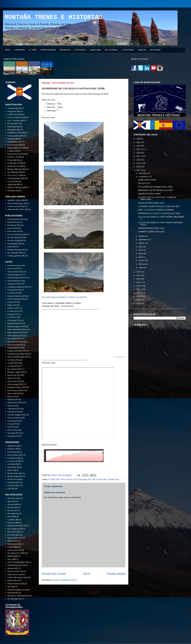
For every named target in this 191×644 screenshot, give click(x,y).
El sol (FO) (12, 317)
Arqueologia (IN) (14, 108)
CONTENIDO (20, 50)
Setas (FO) (12, 406)
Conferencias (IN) (15, 114)
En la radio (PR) (14, 231)
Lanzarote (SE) (13, 467)
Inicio (87, 574)
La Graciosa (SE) (14, 461)
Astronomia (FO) (14, 281)
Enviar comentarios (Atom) (65, 580)
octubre (142, 236)
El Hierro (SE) (13, 449)
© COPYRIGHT (128, 50)
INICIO (8, 50)
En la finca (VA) (14, 532)
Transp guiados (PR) (16, 256)
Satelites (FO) (13, 400)
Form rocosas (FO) (15, 345)
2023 (139, 149)
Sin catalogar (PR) (15, 253)
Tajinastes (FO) (14, 409)
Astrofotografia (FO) (16, 278)
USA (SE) (11, 489)
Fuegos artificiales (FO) (17, 351)
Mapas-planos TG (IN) (17, 148)
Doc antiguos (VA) (15, 529)
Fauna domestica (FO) (17, 329)
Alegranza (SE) (13, 446)
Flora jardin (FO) (14, 339)
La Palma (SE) (13, 464)
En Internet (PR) (14, 225)
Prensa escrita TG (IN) (16, 154)
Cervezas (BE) (13, 523)
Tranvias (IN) (13, 181)
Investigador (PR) (15, 244)
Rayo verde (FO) (14, 393)
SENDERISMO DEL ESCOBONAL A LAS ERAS (155, 190)
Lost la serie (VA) (14, 550)
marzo (141, 260)
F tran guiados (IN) (15, 136)
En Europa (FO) (14, 320)
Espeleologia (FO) (15, 323)
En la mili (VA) (13, 535)
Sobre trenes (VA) (15, 574)
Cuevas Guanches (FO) (17, 296)
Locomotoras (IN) (15, 145)
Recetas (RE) (12, 568)
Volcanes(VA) (13, 593)
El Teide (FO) (54, 479)
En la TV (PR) (12, 228)
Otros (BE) (12, 559)
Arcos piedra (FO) (15, 272)
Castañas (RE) (13, 520)
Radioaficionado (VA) (16, 565)
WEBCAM (142, 50)
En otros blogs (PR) (15, 240)
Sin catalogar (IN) (15, 172)
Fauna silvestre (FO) (16, 332)
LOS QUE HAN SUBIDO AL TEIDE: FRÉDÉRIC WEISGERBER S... (161, 218)
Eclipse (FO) (12, 305)
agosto (142, 243)
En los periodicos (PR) (17, 234)
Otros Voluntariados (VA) (18, 562)
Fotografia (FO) (85, 479)
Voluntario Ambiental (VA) (18, 596)
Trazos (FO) (12, 424)
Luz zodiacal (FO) (15, 369)
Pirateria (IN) (13, 151)
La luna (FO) (12, 363)
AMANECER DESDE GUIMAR (149, 194)
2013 (139, 282)
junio (141, 250)
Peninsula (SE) (13, 482)
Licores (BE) (12, 547)
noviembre (143, 177)
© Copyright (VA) (14, 599)
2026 (139, 139)
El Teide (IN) (12, 123)
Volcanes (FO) (13, 436)
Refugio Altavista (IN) (16, 169)
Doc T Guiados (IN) (15, 120)
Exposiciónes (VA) (15, 538)
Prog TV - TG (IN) (14, 157)
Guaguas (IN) (13, 139)
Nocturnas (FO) (14, 375)
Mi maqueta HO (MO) (16, 553)
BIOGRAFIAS (65, 50)
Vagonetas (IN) (14, 184)
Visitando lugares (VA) (17, 590)
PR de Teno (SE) (100, 479)
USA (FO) (11, 427)
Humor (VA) (12, 541)
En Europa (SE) (13, 452)
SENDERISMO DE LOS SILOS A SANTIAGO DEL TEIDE (159, 213)
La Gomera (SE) (14, 458)
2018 (139, 167)
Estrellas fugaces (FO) (16, 326)
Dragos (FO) (13, 302)
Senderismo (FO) (14, 403)
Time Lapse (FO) (14, 418)
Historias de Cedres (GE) (18, 209)
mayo (141, 253)
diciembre (143, 173)
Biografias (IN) (13, 111)
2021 (139, 156)
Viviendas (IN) (13, 191)
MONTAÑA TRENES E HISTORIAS (53, 17)
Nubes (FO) (12, 378)
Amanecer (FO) (14, 266)
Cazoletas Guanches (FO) (18, 287)
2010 (139, 293)
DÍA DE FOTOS (144, 183)
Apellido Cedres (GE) (16, 200)
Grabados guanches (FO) (18, 354)
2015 (139, 275)
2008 (139, 300)
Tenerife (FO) (13, 412)
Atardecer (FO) (14, 284)
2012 (139, 286)
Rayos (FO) (12, 397)
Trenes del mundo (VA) (17, 577)
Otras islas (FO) (14, 381)
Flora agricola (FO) (15, 336)
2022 (139, 153)
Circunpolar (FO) (14, 290)
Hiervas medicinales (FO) (18, 357)
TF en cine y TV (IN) (15, 175)
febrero (142, 264)
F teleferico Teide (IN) (16, 133)
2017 (139, 170)
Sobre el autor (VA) (15, 571)
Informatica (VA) (14, 544)
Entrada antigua (116, 574)
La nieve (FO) (13, 366)
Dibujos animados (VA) (17, 526)
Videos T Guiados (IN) (17, 187)
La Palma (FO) (13, 360)
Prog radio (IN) (14, 160)
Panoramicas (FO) (15, 390)
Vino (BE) (11, 587)
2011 (139, 289)
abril (141, 257)
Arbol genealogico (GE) (17, 203)
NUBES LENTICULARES (147, 180)
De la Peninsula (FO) (16, 299)
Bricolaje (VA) (13, 514)
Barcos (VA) (12, 510)
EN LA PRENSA (111, 50)
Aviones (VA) (13, 507)
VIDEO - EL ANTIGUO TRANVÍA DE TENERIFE (156, 210)
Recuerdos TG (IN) (15, 166)
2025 (139, 142)
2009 (139, 296)
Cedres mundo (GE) (16, 206)
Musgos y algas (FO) (16, 372)
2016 (139, 272)
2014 (139, 279)
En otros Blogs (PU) (16, 237)
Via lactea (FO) (13, 433)
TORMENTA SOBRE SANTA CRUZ (151, 232)
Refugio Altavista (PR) (16, 250)
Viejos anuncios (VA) (16, 584)
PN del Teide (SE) (14, 473)
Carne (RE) (12, 516)
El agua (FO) (12, 314)
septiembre (144, 240)
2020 (139, 160)
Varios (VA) (12, 580)
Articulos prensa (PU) (16, 219)
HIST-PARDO (155, 50)
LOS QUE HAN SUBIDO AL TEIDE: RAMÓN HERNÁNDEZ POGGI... (161, 224)
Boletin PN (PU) (14, 222)
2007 (139, 303)
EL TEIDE (33, 50)
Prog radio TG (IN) (15, 163)
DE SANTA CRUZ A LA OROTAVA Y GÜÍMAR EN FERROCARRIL (157, 198)
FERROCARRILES (48, 50)
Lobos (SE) (12, 470)
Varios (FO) (12, 430)
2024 (139, 146)
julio (140, 247)
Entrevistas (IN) (14, 127)
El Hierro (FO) (13, 308)
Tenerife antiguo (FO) (16, 415)
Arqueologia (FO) (15, 275)
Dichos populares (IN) (17, 117)
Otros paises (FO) (15, 384)
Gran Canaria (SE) (15, 455)
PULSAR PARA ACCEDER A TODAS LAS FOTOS (64, 297)
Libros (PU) (12, 247)
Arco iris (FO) (13, 269)
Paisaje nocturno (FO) (16, 387)
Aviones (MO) (13, 504)
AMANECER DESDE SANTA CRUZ (151, 203)
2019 (139, 163)
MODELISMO (96, 50)
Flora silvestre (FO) (69, 479)
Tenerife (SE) (114, 479)
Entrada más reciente (54, 574)
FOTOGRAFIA (80, 50)
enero (141, 267)
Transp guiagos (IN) (16, 178)
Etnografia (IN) (13, 130)
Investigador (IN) (14, 142)
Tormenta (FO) (14, 421)
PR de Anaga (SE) (14, 476)
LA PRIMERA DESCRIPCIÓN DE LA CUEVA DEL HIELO (159, 206)
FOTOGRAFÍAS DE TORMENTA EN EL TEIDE (155, 187)
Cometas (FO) (13, 293)
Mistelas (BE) (13, 556)
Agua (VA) (11, 501)
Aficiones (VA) (13, 498)
